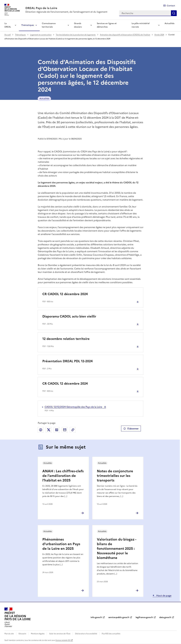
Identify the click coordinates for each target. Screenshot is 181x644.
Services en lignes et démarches (107, 25)
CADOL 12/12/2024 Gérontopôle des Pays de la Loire (74, 407)
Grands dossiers (78, 25)
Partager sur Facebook (41, 430)
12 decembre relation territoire (66, 339)
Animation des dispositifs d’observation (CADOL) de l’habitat (125, 35)
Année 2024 (159, 35)
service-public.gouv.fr (119, 617)
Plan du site (9, 634)
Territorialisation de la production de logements (76, 35)
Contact (171, 6)
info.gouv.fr (96, 617)
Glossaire (22, 634)
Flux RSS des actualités (111, 634)
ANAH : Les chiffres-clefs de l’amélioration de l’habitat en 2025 (63, 476)
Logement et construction (41, 35)
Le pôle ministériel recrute (141, 25)
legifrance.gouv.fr (144, 617)
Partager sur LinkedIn (57, 430)
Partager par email (65, 430)
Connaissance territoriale (49, 25)
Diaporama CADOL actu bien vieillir (69, 316)
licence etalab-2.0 (63, 640)
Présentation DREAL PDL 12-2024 (67, 361)
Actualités (170, 23)
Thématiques (28, 25)
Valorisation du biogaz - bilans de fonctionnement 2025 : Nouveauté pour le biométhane (116, 549)
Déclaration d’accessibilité (86, 634)
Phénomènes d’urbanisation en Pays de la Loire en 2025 (61, 544)
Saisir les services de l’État (60, 634)
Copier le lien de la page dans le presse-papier (73, 430)
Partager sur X (49, 430)
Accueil (8, 35)
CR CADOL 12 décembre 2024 (65, 294)
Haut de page (164, 596)
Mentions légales (38, 634)
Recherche (174, 13)
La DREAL (8, 25)
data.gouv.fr (165, 617)
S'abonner (131, 429)
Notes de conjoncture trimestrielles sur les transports (115, 476)
